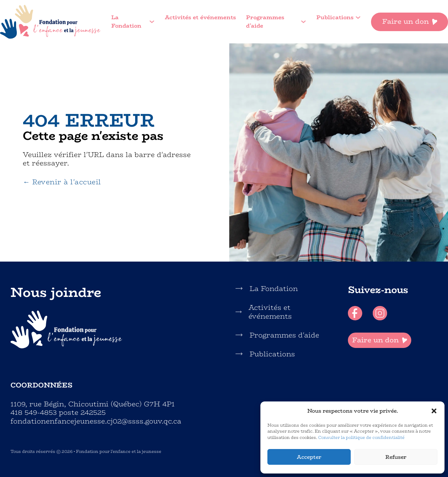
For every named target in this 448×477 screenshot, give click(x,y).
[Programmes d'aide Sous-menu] (303, 22)
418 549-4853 (34, 412)
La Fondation (126, 22)
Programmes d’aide (265, 22)
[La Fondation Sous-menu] (152, 22)
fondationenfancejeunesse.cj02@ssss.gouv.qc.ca (96, 421)
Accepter (309, 457)
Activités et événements (200, 17)
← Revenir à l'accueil (62, 182)
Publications (335, 17)
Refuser (396, 457)
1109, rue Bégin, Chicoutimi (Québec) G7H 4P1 (93, 404)
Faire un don (410, 21)
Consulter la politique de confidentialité (361, 437)
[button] (434, 411)
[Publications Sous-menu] (358, 17)
